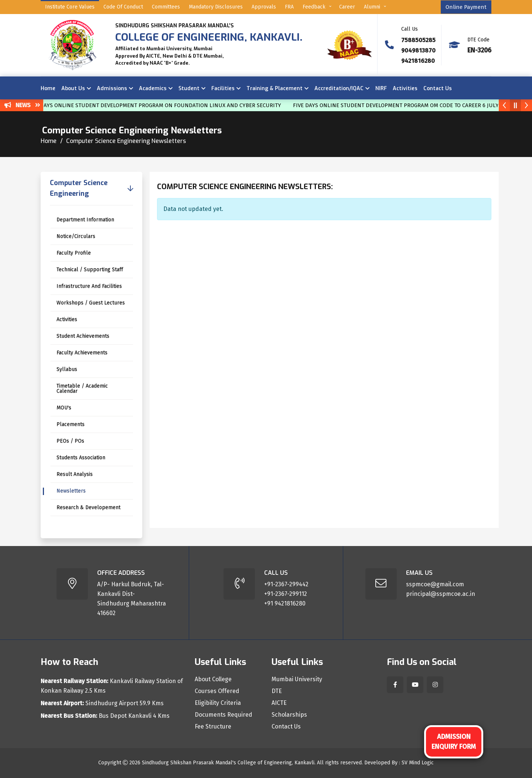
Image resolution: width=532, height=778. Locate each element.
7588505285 (418, 40)
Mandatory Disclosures (216, 7)
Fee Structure (213, 727)
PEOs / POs (70, 441)
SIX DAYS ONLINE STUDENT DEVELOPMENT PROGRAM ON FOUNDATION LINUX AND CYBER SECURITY (161, 105)
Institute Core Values (70, 7)
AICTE (279, 703)
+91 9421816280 (285, 603)
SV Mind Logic (418, 763)
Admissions (112, 88)
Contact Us (438, 88)
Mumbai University (297, 679)
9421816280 (418, 61)
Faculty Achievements (82, 353)
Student (189, 88)
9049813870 (418, 50)
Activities (405, 88)
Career (347, 7)
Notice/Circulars (76, 236)
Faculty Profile (74, 253)
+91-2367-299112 (286, 594)
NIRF (381, 88)
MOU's (64, 408)
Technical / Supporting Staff (90, 269)
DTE (277, 691)
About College (213, 679)
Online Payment (466, 7)
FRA (289, 7)
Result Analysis (75, 474)
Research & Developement (88, 507)
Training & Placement (274, 88)
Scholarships (289, 715)
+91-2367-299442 (286, 584)
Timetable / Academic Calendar (82, 388)
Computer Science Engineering (79, 188)
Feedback (314, 7)
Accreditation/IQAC (339, 88)
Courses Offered (217, 691)
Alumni (372, 7)
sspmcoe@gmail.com (435, 584)
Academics (153, 88)
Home (48, 88)
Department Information (85, 220)
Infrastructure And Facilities (89, 286)
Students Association (81, 458)
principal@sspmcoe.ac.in (441, 594)
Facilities (223, 88)
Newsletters (71, 491)
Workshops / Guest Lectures (91, 303)
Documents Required (224, 715)
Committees (166, 7)
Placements (71, 424)
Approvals (264, 7)
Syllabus (67, 369)
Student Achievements (83, 336)
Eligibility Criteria (218, 703)
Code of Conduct (123, 7)
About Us (73, 88)
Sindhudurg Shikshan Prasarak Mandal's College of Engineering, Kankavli (228, 763)
